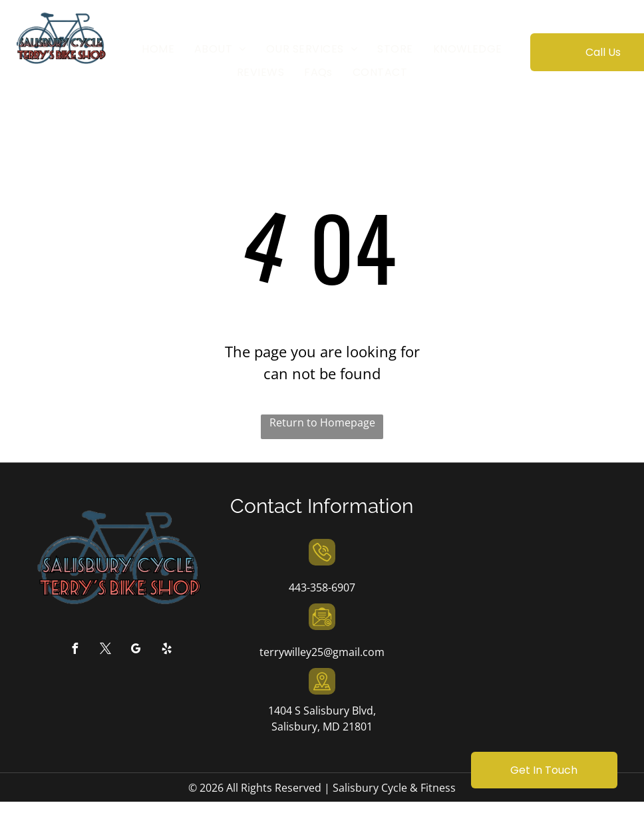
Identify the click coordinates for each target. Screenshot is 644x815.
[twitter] (105, 650)
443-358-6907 (322, 587)
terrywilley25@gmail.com (322, 652)
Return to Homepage (322, 422)
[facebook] (75, 650)
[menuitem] (158, 49)
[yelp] (166, 650)
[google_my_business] (136, 650)
